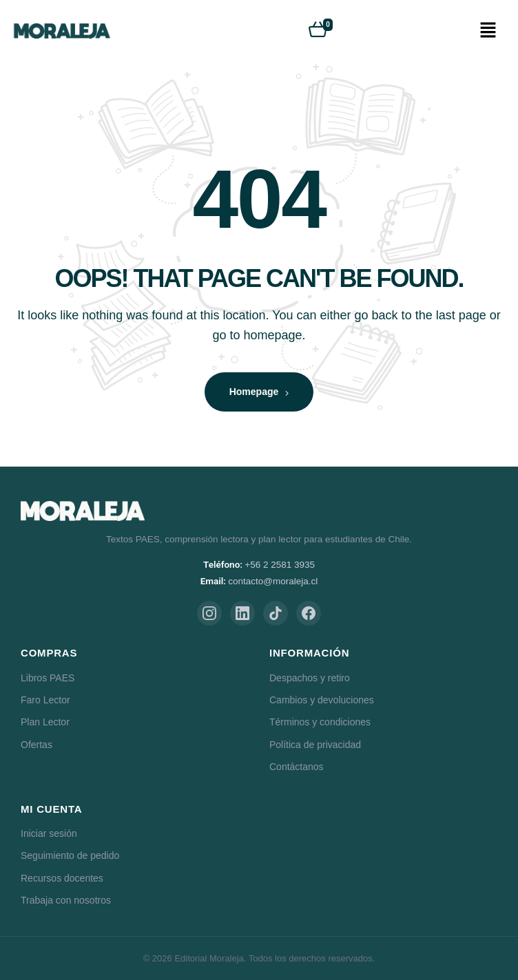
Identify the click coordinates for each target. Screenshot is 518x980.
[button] (488, 31)
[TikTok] (276, 613)
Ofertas (37, 745)
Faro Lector (45, 700)
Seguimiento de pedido (70, 855)
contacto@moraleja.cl (273, 581)
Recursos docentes (62, 878)
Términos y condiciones (320, 722)
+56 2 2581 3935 (280, 565)
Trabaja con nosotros (66, 900)
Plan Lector (45, 722)
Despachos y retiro (310, 678)
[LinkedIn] (242, 613)
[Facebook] (309, 613)
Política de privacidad (315, 745)
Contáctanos (297, 767)
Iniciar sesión (49, 833)
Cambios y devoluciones (322, 700)
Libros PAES (48, 678)
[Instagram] (209, 613)
